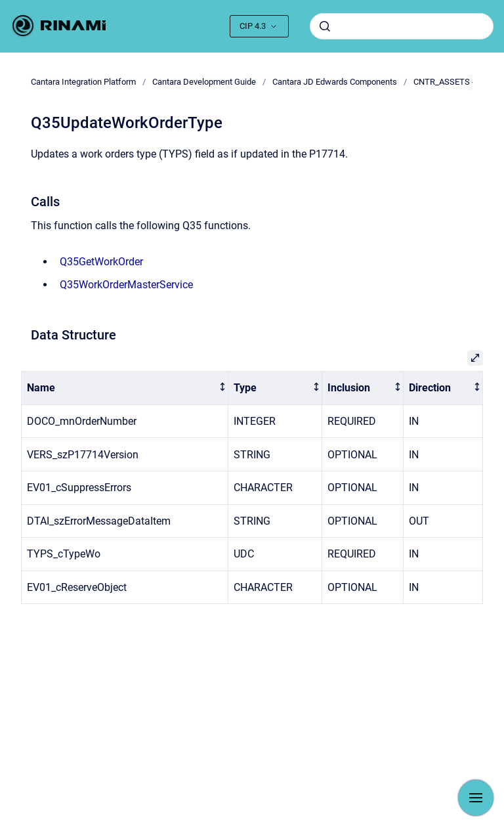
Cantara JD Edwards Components (335, 82)
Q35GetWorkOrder (101, 262)
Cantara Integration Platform (83, 82)
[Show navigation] (476, 798)
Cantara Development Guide (204, 82)
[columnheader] (125, 388)
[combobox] (402, 26)
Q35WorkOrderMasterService (126, 285)
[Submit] (325, 26)
